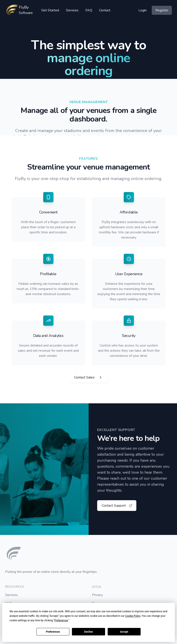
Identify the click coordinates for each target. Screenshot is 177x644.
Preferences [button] (61, 620)
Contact (105, 10)
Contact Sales (89, 377)
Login (143, 10)
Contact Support (117, 506)
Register (162, 10)
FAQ (89, 10)
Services (72, 10)
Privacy (97, 595)
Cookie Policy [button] (133, 616)
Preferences (53, 632)
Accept (124, 632)
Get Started (50, 10)
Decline (88, 632)
